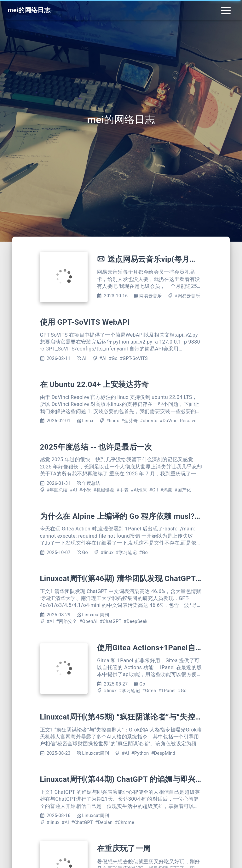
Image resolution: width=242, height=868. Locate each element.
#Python (140, 753)
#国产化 (183, 490)
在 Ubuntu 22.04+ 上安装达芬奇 (95, 384)
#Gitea (149, 691)
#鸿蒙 (166, 490)
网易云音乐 (151, 296)
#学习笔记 (126, 553)
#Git (154, 490)
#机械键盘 (104, 490)
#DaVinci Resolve (178, 421)
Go (85, 553)
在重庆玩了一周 (124, 848)
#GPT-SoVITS (134, 358)
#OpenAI (89, 622)
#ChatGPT (111, 622)
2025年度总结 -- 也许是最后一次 (96, 447)
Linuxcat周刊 (95, 615)
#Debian (104, 823)
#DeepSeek (136, 622)
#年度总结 (57, 490)
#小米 (85, 490)
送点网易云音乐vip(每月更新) (158, 259)
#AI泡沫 (139, 490)
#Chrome (124, 823)
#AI (103, 358)
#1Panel (167, 691)
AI (84, 358)
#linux (113, 421)
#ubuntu (149, 421)
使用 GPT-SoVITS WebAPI (85, 322)
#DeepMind (163, 753)
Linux (88, 421)
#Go (113, 358)
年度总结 (91, 483)
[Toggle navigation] (226, 10)
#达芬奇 (130, 421)
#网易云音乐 (187, 296)
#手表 (123, 490)
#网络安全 (66, 622)
